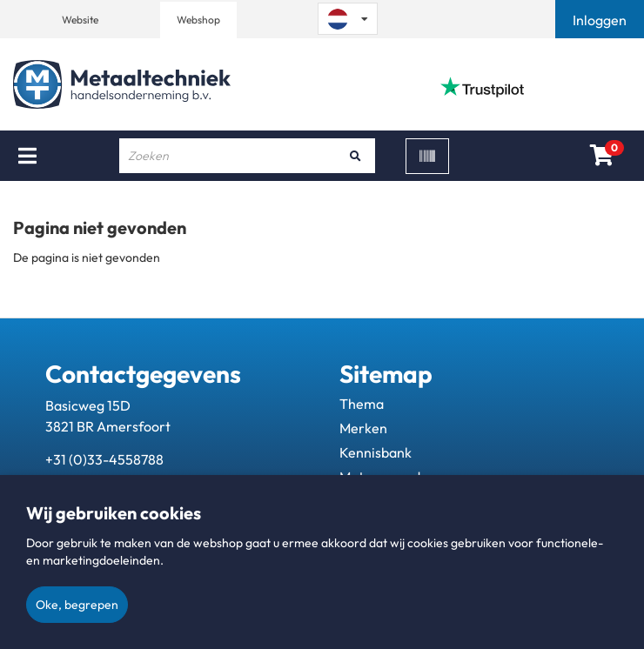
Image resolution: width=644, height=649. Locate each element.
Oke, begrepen (77, 605)
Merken (363, 428)
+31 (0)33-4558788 (104, 459)
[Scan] (427, 156)
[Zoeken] (356, 156)
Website (80, 20)
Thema (362, 404)
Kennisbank (376, 452)
